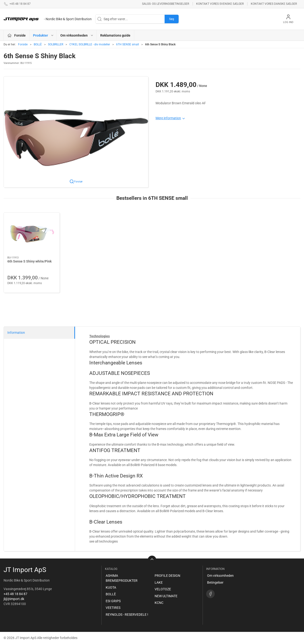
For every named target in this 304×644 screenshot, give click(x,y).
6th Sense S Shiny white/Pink (29, 261)
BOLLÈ (38, 44)
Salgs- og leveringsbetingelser (166, 4)
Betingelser (215, 582)
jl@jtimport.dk (14, 599)
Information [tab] (16, 333)
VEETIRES (113, 608)
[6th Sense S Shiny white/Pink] (32, 234)
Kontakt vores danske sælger (274, 4)
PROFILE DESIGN (167, 576)
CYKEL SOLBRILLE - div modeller (90, 44)
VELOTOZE (163, 589)
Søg (172, 19)
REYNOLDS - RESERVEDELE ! (127, 615)
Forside (23, 44)
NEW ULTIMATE (166, 596)
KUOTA (111, 587)
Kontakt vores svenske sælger (220, 4)
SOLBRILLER (56, 44)
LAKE (159, 582)
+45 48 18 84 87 (15, 594)
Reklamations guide (115, 35)
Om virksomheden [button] (77, 35)
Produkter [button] (43, 35)
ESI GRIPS (113, 601)
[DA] (48, 19)
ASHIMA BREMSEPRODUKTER (122, 578)
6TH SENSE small (128, 44)
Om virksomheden (220, 576)
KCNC (159, 603)
